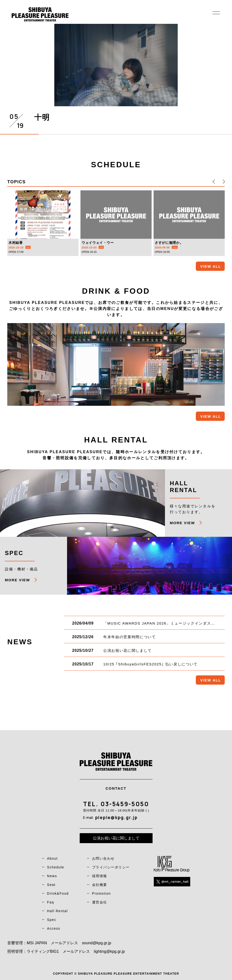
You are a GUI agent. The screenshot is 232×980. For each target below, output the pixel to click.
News (52, 876)
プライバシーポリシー (111, 867)
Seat (51, 885)
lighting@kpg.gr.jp (109, 951)
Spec (52, 920)
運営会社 (100, 902)
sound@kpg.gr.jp (96, 943)
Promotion (102, 893)
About (52, 858)
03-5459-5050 (125, 804)
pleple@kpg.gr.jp (116, 817)
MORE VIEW (182, 523)
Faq (51, 902)
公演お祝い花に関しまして (116, 838)
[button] (214, 182)
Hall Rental (57, 911)
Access (54, 928)
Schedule (56, 867)
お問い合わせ (103, 858)
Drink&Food (58, 893)
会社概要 (100, 885)
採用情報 (100, 876)
